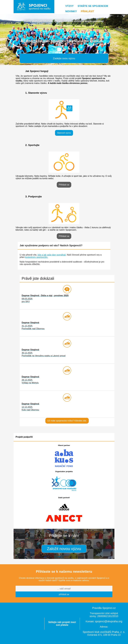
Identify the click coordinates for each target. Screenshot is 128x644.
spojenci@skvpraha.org (109, 621)
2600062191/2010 (108, 616)
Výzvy (69, 6)
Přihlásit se (64, 185)
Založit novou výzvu (64, 549)
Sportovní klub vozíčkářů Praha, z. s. (104, 632)
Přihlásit (87, 11)
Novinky (71, 11)
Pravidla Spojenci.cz (104, 608)
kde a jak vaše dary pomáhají (52, 255)
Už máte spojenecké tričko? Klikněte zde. (67, 421)
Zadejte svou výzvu (64, 58)
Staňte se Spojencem (93, 6)
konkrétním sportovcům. (37, 257)
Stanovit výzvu (64, 133)
